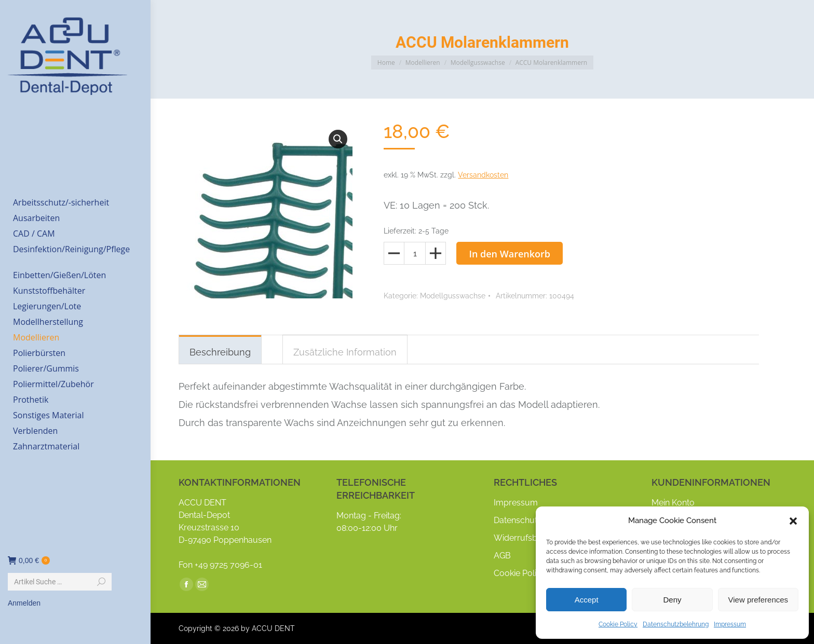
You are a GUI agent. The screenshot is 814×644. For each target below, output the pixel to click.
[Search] (60, 582)
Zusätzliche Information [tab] (345, 352)
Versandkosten (483, 175)
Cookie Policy (618, 624)
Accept (587, 600)
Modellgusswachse (453, 296)
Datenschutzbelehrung (676, 624)
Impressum (730, 624)
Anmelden (24, 603)
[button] (793, 521)
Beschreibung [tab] (220, 352)
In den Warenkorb (510, 254)
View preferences (758, 600)
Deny (672, 600)
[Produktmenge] (415, 253)
